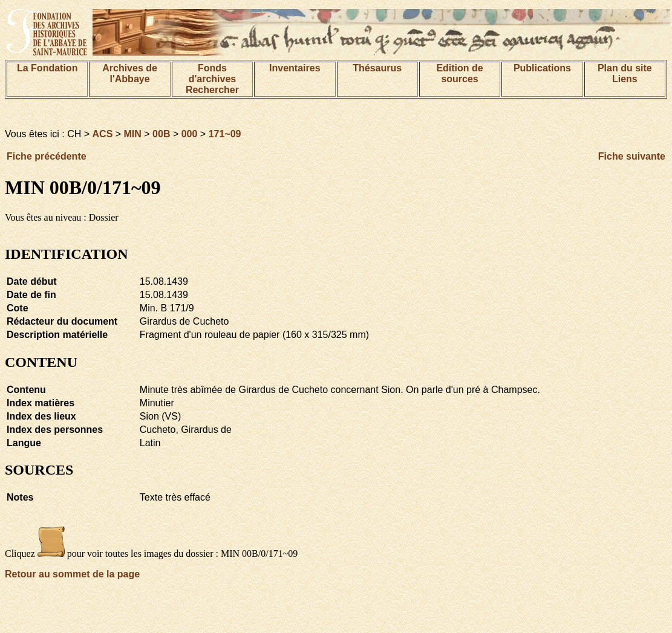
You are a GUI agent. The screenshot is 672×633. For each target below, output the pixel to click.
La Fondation (47, 68)
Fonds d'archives (213, 73)
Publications (542, 68)
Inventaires (295, 68)
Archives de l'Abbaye (130, 73)
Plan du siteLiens (625, 73)
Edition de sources (459, 73)
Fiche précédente (47, 156)
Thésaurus (377, 68)
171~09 (225, 134)
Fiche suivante (632, 156)
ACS (103, 134)
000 (190, 134)
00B (161, 134)
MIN (133, 134)
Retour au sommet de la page (72, 574)
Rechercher (212, 90)
